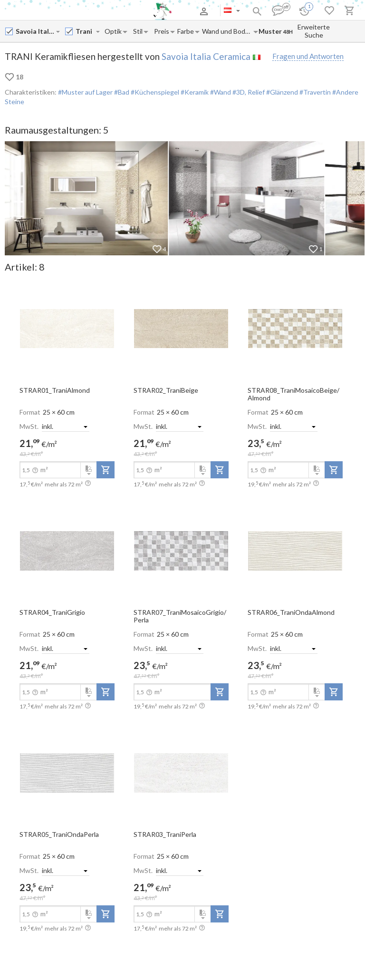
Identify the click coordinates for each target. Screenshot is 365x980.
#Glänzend (281, 92)
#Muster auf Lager (85, 92)
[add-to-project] (106, 470)
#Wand (220, 92)
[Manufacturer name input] (35, 31)
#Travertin (314, 92)
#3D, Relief (248, 92)
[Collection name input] (85, 31)
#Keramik (194, 92)
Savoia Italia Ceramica (206, 56)
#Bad (121, 92)
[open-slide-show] (67, 328)
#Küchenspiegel (154, 92)
